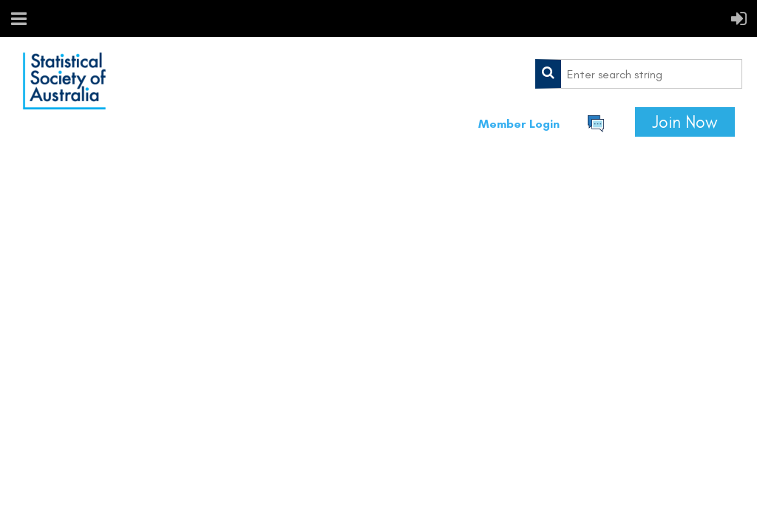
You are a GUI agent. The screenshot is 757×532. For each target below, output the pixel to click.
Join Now (685, 122)
